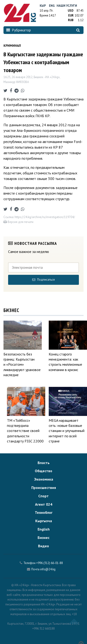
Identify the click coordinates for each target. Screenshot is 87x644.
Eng (52, 6)
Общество (43, 471)
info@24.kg (48, 569)
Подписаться (43, 280)
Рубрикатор (19, 30)
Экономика (44, 479)
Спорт (43, 496)
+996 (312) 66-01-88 (50, 563)
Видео (43, 546)
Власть (44, 463)
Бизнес (43, 538)
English (44, 529)
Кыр (43, 6)
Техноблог (44, 512)
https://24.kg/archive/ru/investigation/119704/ (45, 217)
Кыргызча (44, 521)
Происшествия (44, 488)
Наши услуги (67, 6)
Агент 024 (44, 504)
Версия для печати (18, 222)
